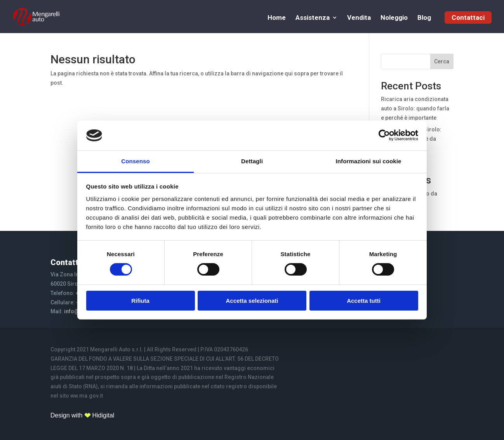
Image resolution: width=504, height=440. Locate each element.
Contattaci (468, 17)
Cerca (442, 61)
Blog (424, 18)
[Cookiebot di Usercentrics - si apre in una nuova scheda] (384, 135)
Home (277, 18)
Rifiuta (140, 301)
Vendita (359, 18)
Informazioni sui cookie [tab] (369, 161)
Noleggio (394, 18)
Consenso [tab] (135, 161)
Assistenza (313, 18)
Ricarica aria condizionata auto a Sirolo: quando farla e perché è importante (415, 108)
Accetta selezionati (252, 301)
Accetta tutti (364, 301)
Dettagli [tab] (252, 161)
